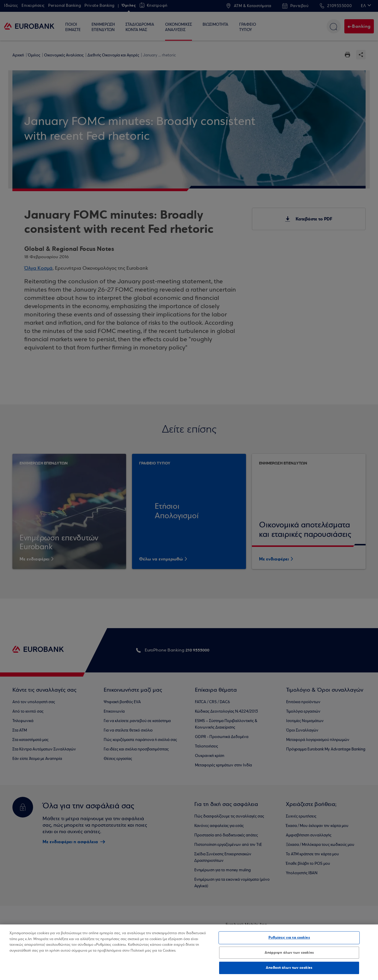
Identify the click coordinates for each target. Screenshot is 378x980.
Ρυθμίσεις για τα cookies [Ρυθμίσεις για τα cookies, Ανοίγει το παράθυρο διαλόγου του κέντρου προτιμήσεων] (289, 937)
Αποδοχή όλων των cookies (289, 968)
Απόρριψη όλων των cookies (289, 953)
